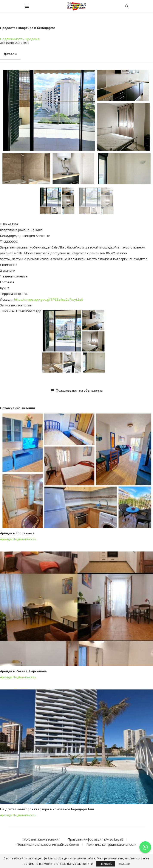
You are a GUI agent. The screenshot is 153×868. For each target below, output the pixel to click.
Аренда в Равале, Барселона (23, 671)
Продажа (32, 39)
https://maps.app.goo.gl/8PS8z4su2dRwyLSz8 (49, 299)
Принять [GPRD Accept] (106, 864)
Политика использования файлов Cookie (48, 844)
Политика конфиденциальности (111, 844)
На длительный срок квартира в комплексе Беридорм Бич (47, 809)
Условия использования (42, 839)
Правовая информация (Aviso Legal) (95, 839)
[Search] (127, 7)
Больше (124, 864)
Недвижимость (12, 39)
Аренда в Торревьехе (17, 533)
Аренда (6, 539)
